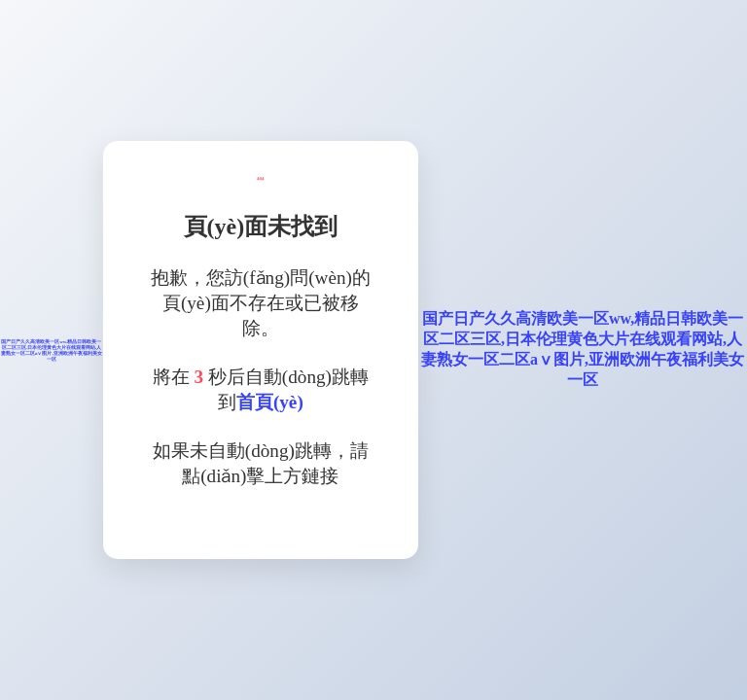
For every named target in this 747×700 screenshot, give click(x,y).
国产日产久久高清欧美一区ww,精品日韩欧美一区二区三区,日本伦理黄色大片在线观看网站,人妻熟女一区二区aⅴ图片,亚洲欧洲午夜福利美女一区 (52, 350)
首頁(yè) (270, 402)
